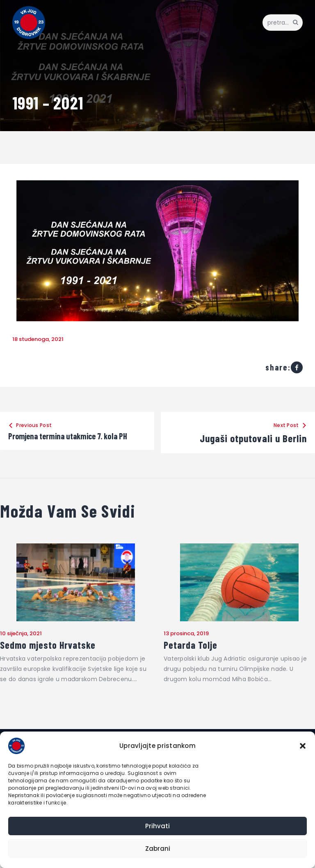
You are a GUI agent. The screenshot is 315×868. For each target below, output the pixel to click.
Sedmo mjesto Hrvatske (51, 658)
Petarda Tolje (192, 658)
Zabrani (158, 849)
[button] (303, 746)
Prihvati (157, 826)
